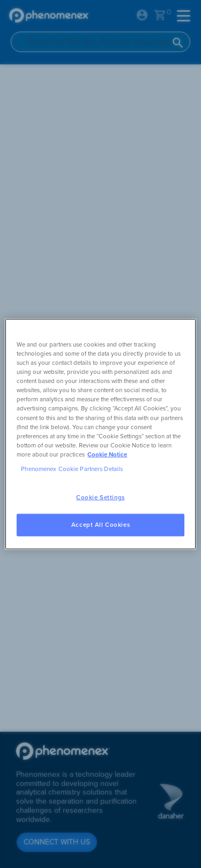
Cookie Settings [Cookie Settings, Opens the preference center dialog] (100, 498)
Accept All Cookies (100, 524)
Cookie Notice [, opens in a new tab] (107, 454)
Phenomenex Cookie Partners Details (72, 469)
